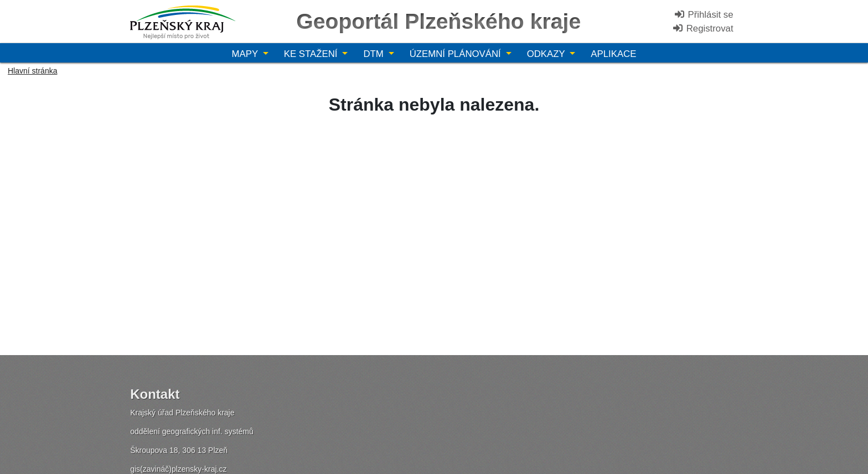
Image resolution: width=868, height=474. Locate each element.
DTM (374, 54)
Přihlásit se (704, 15)
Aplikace (613, 54)
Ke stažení (312, 54)
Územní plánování (457, 54)
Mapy (246, 54)
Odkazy (547, 54)
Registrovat (703, 28)
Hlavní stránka (32, 71)
